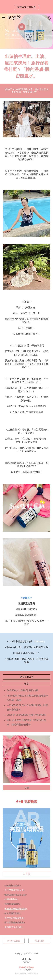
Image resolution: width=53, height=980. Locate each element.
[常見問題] (39, 941)
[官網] (27, 788)
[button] (3, 17)
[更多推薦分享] (27, 677)
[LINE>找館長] (14, 941)
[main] (27, 66)
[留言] (27, 684)
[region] (26, 7)
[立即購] (27, 874)
